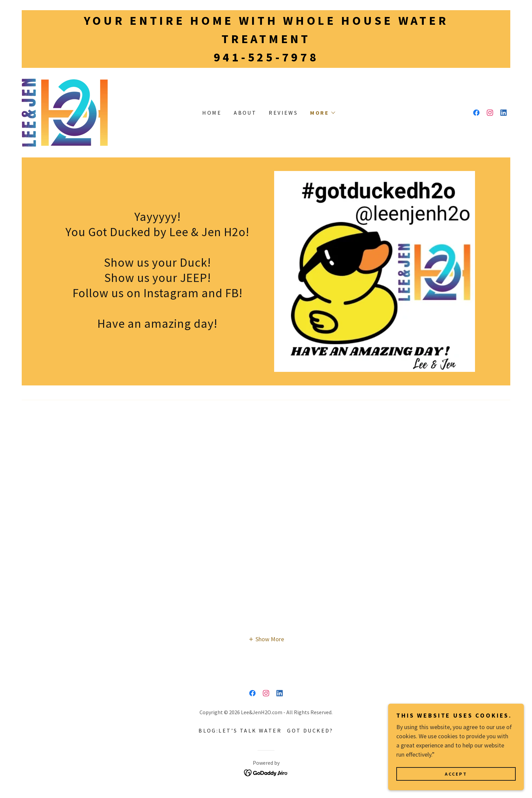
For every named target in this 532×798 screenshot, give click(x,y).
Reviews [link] (283, 113)
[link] (65, 112)
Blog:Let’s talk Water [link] (240, 730)
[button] (322, 113)
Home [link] (212, 113)
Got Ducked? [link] (310, 730)
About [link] (245, 113)
